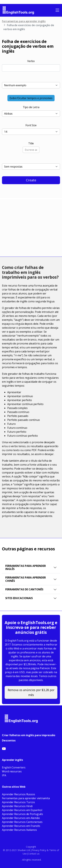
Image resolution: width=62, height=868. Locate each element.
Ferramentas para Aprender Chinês (26, 579)
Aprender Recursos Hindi (17, 806)
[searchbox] (9, 67)
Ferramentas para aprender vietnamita (26, 798)
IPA (4, 775)
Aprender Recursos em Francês (21, 826)
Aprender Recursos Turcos (18, 802)
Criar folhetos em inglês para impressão (29, 735)
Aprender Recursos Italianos (19, 830)
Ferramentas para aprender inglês (24, 21)
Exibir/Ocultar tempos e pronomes (31, 98)
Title (31, 143)
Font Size (31, 125)
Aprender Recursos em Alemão (21, 818)
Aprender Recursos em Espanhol (22, 810)
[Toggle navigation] (57, 10)
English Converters (14, 767)
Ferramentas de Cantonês (24, 589)
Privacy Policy (39, 850)
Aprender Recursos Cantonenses (22, 822)
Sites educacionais (19, 598)
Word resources (12, 771)
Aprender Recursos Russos (19, 794)
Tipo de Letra (31, 107)
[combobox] (31, 68)
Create (31, 180)
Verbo (31, 61)
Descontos (9, 740)
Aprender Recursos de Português (22, 814)
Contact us (34, 854)
